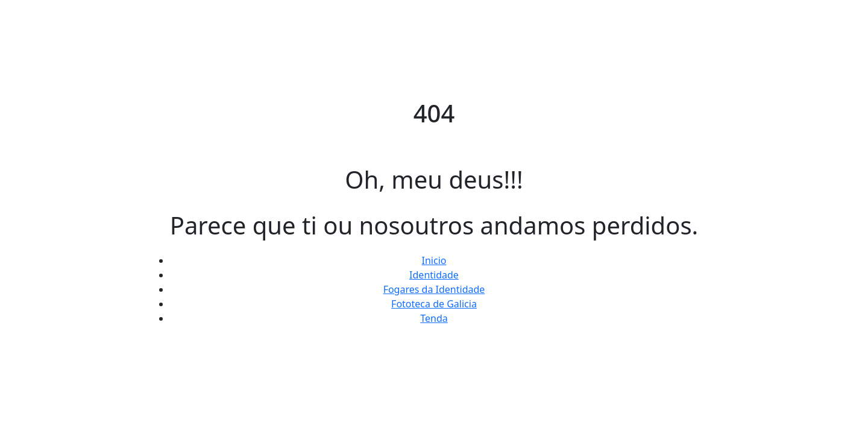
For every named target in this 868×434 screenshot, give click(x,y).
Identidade (434, 275)
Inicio (434, 260)
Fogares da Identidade (434, 289)
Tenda (434, 318)
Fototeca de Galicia (434, 304)
